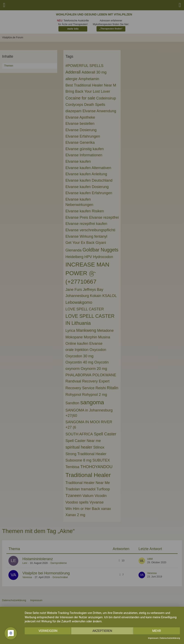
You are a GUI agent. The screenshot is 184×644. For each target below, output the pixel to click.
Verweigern (48, 631)
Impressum (153, 638)
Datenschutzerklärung (170, 638)
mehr (157, 631)
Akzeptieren (102, 631)
